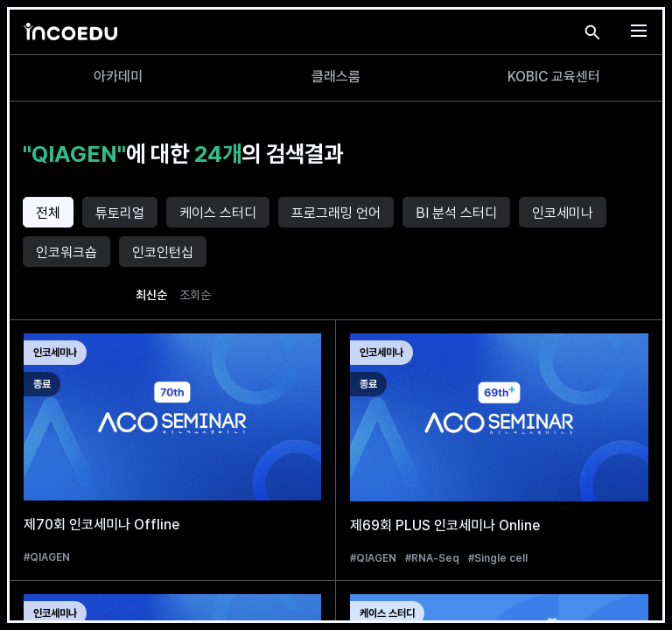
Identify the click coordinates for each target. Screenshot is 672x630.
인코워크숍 (66, 252)
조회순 (195, 295)
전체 (48, 213)
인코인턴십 (163, 252)
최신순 (151, 295)
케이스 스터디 (218, 213)
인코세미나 (563, 213)
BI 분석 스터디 (456, 213)
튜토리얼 (120, 213)
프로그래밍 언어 (336, 213)
